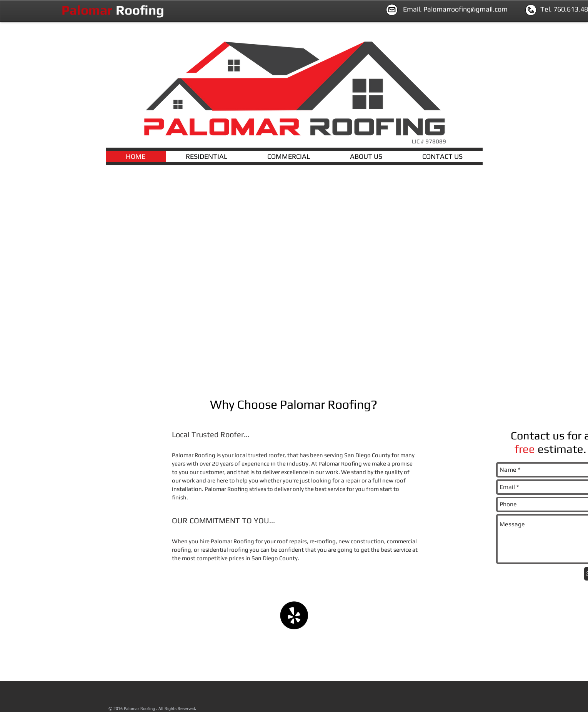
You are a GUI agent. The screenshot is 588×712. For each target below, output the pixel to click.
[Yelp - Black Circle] (294, 615)
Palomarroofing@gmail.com (466, 9)
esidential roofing (225, 550)
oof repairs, (294, 541)
